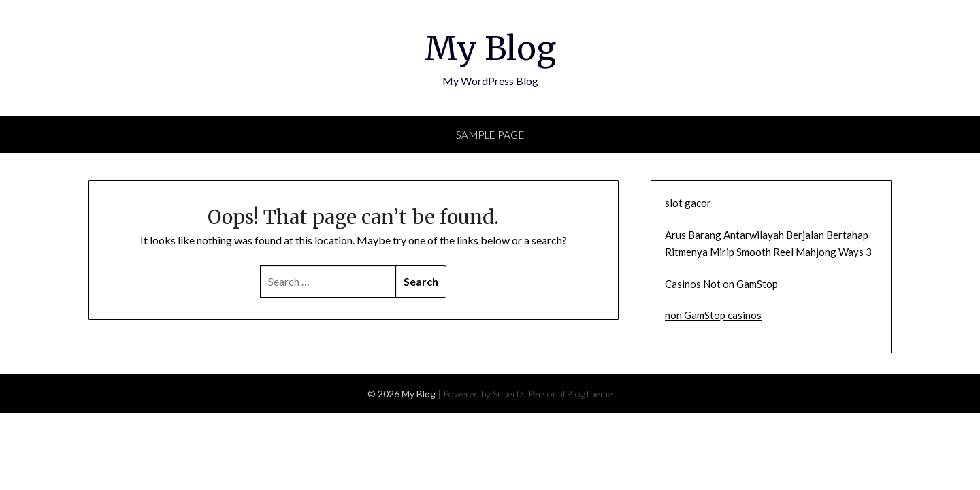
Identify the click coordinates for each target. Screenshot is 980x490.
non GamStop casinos (713, 315)
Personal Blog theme (570, 394)
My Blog (490, 48)
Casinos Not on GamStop (721, 284)
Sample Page (490, 135)
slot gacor (688, 203)
